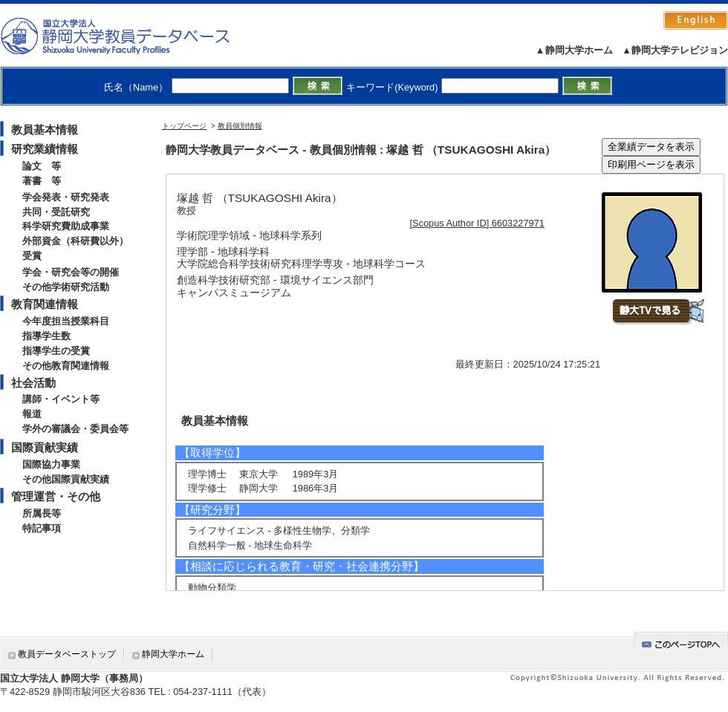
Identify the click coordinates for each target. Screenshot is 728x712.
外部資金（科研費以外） (75, 241)
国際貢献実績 (45, 447)
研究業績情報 (45, 149)
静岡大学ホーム (173, 654)
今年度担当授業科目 (66, 321)
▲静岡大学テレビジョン (675, 50)
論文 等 (42, 166)
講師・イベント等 (61, 399)
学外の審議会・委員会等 (75, 429)
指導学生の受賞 (56, 351)
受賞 (32, 256)
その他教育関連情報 (66, 366)
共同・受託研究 (56, 212)
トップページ (184, 126)
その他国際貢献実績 (66, 479)
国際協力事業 (51, 464)
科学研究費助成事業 (66, 226)
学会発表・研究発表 (66, 197)
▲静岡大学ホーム (574, 50)
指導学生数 (46, 336)
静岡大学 (130, 36)
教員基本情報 (45, 130)
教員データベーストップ (67, 654)
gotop (681, 642)
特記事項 (42, 528)
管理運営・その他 (56, 496)
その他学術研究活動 (66, 287)
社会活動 (33, 383)
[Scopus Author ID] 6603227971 (477, 223)
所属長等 (42, 513)
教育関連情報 (45, 304)
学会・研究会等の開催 (71, 272)
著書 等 (42, 181)
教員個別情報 (240, 126)
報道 (32, 414)
